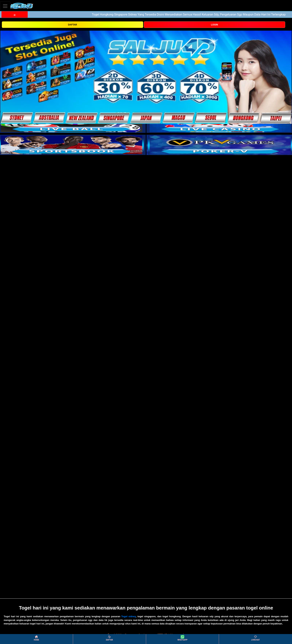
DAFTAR (72, 25)
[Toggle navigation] (5, 6)
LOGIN (215, 25)
